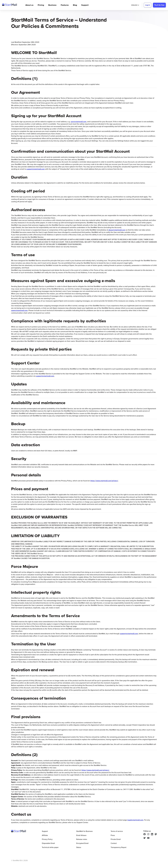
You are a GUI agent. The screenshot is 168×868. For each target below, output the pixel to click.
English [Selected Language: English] (135, 5)
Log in (148, 5)
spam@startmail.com (19, 310)
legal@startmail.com (135, 820)
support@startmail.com (36, 169)
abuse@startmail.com (117, 230)
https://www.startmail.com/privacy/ (104, 481)
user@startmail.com (79, 122)
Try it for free (159, 5)
